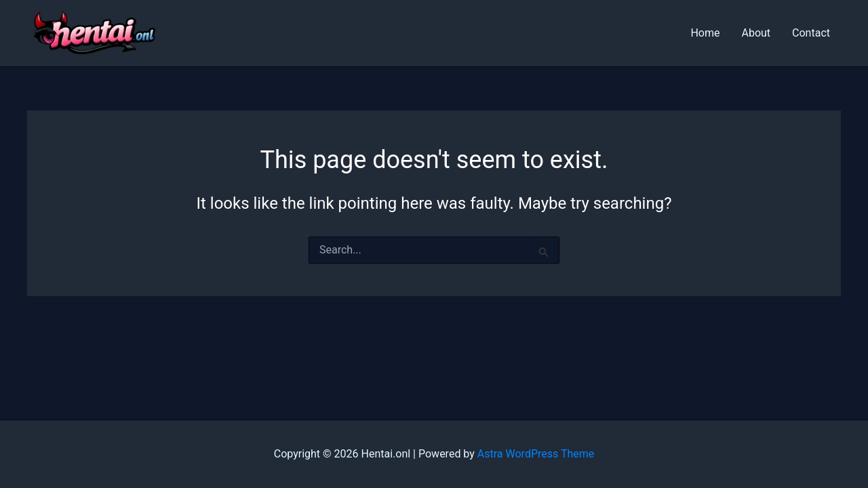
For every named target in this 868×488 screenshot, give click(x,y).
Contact (811, 33)
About (756, 33)
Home (705, 33)
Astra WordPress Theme (536, 454)
